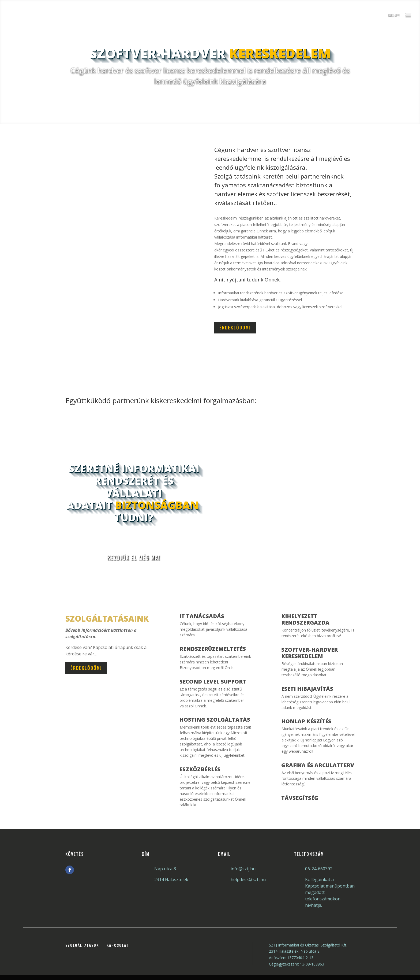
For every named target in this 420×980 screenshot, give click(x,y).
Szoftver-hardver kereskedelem (310, 653)
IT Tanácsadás (202, 616)
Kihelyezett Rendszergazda (305, 619)
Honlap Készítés (306, 721)
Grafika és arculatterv (318, 765)
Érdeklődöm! (235, 327)
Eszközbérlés (200, 769)
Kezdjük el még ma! (134, 558)
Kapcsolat (118, 945)
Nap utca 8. (166, 869)
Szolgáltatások (82, 945)
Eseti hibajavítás (307, 689)
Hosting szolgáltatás (215, 720)
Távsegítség (300, 798)
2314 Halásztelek (171, 879)
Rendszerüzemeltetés (213, 649)
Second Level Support (213, 682)
